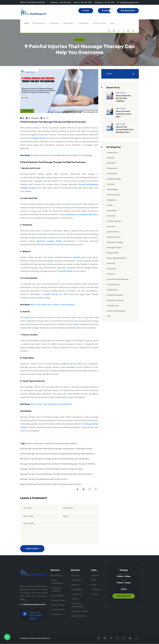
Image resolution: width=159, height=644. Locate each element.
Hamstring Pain (114, 195)
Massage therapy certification (77, 459)
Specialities (68, 23)
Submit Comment (32, 549)
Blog (113, 23)
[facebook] (84, 490)
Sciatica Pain (113, 290)
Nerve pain (112, 269)
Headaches (112, 200)
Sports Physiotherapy (116, 311)
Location (86, 11)
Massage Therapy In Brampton (57, 474)
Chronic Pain (112, 174)
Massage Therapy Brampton (32, 459)
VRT (109, 316)
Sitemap (95, 594)
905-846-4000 (66, 2)
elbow (80, 364)
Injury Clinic (112, 211)
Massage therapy (38, 138)
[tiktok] (133, 31)
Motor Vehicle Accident (117, 258)
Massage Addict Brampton (84, 454)
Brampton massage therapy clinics (83, 215)
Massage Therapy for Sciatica (32, 474)
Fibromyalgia (113, 190)
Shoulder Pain (77, 590)
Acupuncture (113, 153)
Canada (76, 325)
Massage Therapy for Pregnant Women (67, 469)
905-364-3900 (86, 2)
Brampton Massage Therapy (57, 449)
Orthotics (111, 274)
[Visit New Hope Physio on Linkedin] (124, 638)
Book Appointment (128, 11)
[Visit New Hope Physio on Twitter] (109, 31)
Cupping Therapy (114, 179)
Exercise (111, 184)
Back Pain (111, 163)
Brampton (108, 11)
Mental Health (113, 253)
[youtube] (128, 31)
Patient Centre (99, 23)
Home (27, 23)
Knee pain (111, 227)
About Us (96, 576)
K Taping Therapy (114, 221)
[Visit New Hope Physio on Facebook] (114, 31)
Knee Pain (76, 576)
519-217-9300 (110, 2)
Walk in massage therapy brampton (67, 484)
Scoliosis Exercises (115, 295)
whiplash (77, 258)
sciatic (27, 318)
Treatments (83, 23)
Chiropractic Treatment (56, 590)
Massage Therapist (115, 242)
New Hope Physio (43, 638)
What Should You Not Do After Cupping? (123, 98)
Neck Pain (111, 264)
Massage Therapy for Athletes (83, 464)
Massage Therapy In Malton (81, 474)
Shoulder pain (113, 306)
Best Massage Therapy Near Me (33, 449)
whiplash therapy (66, 271)
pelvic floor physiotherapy (118, 279)
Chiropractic (112, 168)
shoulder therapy (51, 295)
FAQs (94, 580)
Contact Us (96, 590)
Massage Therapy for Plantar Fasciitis (36, 469)
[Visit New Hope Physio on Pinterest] (123, 31)
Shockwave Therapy (116, 300)
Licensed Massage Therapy (31, 454)
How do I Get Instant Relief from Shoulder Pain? (125, 130)
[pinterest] (96, 490)
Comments (35, 118)
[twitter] (77, 490)
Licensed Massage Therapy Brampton (58, 454)
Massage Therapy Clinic (30, 464)
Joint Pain (111, 216)
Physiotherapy (39, 23)
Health (110, 205)
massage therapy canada (54, 459)
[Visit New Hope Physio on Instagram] (119, 31)
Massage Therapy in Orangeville (33, 479)
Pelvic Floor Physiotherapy (77, 605)
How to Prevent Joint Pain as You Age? (124, 114)
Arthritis (111, 158)
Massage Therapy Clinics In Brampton (55, 464)
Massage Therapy (115, 248)
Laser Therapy (113, 232)
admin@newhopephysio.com (129, 2)
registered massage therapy (49, 241)
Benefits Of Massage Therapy (38, 444)
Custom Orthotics (58, 610)
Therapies (54, 23)
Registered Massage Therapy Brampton (36, 484)
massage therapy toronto (57, 479)
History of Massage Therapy (81, 449)
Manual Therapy (114, 237)
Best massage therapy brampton (63, 444)
